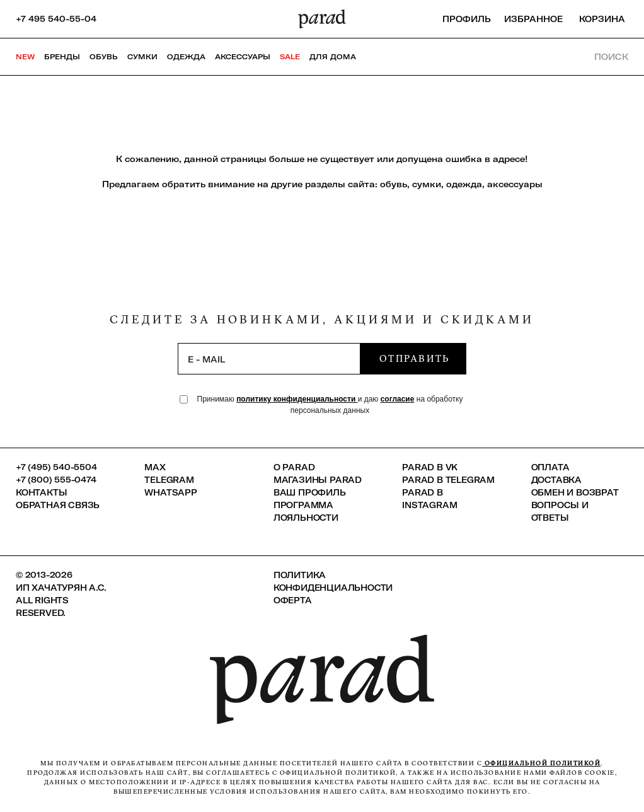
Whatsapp (170, 492)
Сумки (142, 57)
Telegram (169, 480)
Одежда (186, 57)
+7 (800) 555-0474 (56, 480)
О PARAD (294, 467)
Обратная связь (58, 505)
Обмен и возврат (575, 492)
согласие (398, 399)
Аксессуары (243, 57)
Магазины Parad (318, 480)
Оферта (293, 600)
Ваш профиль (310, 492)
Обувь (104, 57)
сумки (427, 184)
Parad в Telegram (448, 480)
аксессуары (515, 184)
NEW (25, 57)
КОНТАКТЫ (41, 492)
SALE (290, 57)
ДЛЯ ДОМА (333, 57)
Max (155, 467)
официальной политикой (541, 763)
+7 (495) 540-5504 (56, 467)
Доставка (556, 480)
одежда (464, 184)
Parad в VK (430, 467)
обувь (394, 184)
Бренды (62, 57)
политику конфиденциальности (297, 399)
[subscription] (269, 359)
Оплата (550, 467)
